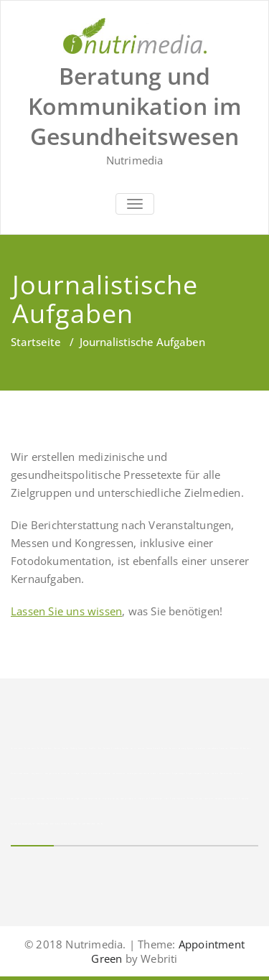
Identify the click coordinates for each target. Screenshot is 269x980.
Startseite (36, 342)
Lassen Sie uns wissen (66, 611)
